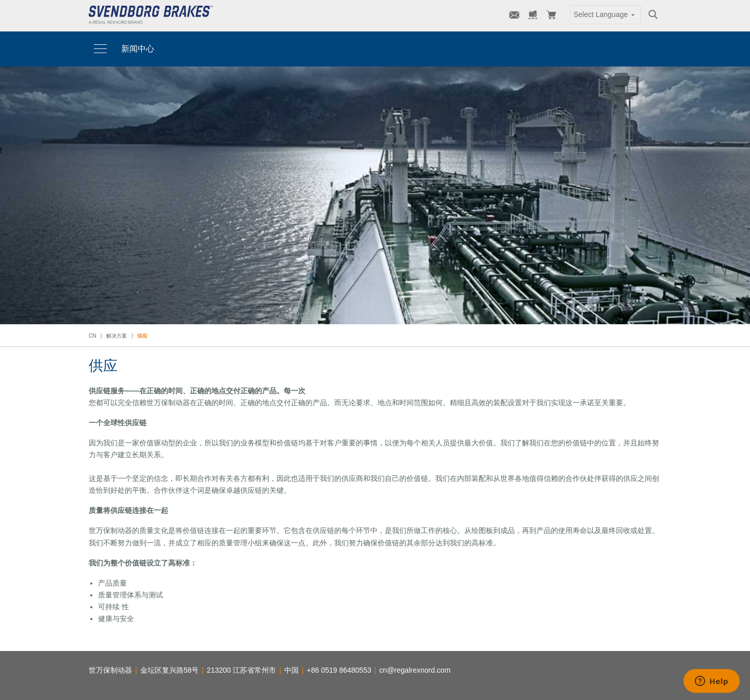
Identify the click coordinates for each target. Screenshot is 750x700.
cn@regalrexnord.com (415, 670)
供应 (142, 336)
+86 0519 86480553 (339, 670)
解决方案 (117, 336)
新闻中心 (138, 49)
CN (92, 336)
